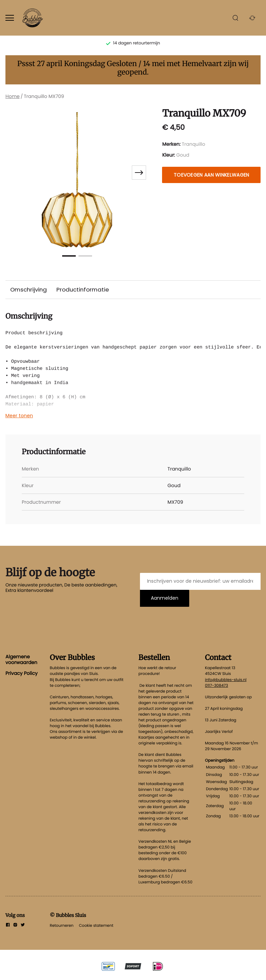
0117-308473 (216, 685)
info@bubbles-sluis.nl (226, 680)
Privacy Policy (22, 673)
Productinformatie (83, 289)
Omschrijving (29, 289)
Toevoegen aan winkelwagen (211, 175)
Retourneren (62, 925)
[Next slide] (139, 173)
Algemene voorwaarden (21, 659)
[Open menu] (10, 18)
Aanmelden (165, 598)
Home (13, 96)
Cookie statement (96, 925)
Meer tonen (19, 416)
